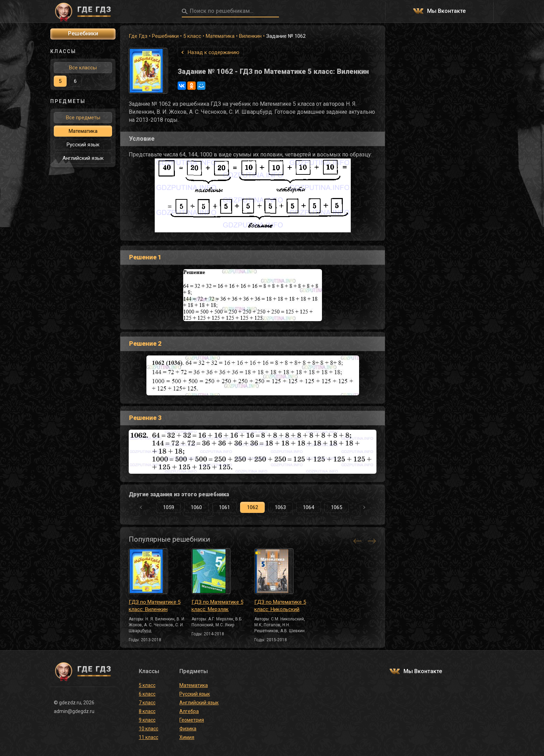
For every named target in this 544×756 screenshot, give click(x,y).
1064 (308, 507)
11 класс (148, 737)
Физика (188, 729)
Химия (187, 737)
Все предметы (83, 118)
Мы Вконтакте (446, 11)
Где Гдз (138, 36)
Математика (220, 36)
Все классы (83, 68)
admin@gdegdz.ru (74, 711)
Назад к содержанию (214, 52)
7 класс (147, 703)
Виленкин (250, 36)
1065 (337, 507)
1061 (224, 507)
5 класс (192, 36)
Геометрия (192, 720)
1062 (253, 507)
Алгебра (189, 711)
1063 (280, 507)
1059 (169, 507)
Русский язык (83, 145)
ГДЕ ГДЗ (83, 11)
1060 (196, 507)
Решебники (165, 36)
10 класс (148, 729)
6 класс (147, 694)
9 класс (147, 720)
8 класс (147, 711)
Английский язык (83, 158)
